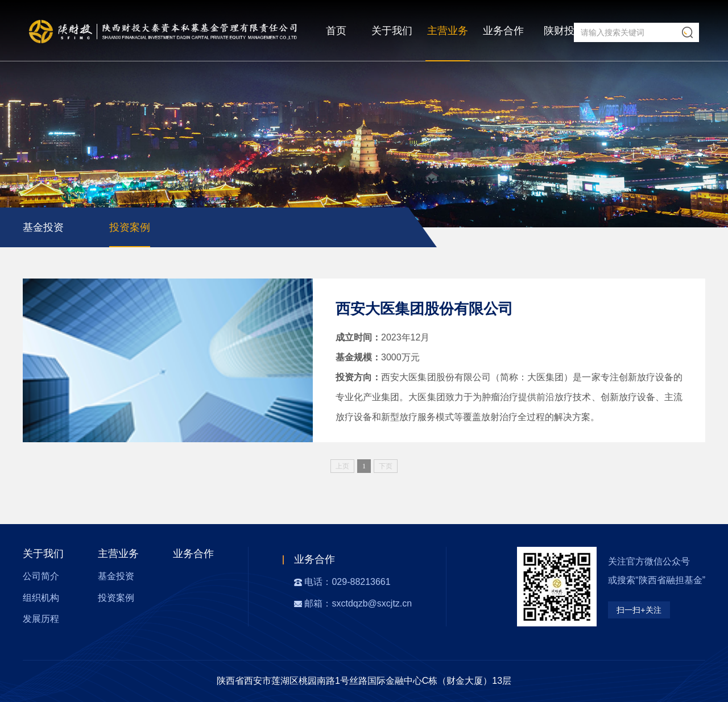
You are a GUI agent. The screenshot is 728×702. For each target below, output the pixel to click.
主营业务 (448, 31)
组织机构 (41, 598)
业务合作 (503, 31)
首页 (336, 31)
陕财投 (559, 31)
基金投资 (43, 227)
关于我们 (392, 31)
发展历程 (41, 619)
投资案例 (130, 227)
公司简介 (41, 576)
